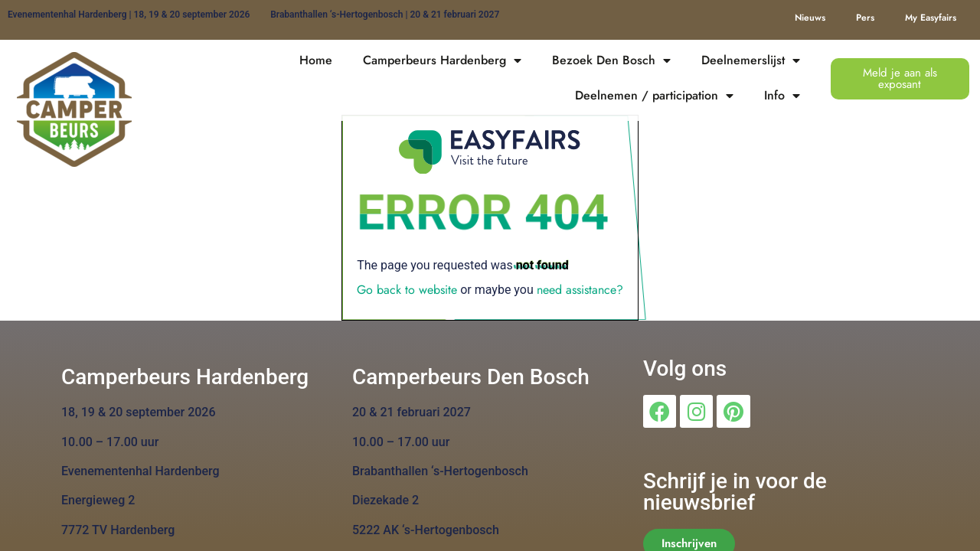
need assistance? (580, 290)
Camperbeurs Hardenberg (442, 60)
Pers (865, 18)
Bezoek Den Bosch (611, 60)
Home (316, 60)
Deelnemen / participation (654, 96)
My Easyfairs (931, 18)
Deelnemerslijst (751, 60)
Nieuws (810, 18)
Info (782, 96)
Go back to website (407, 290)
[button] (900, 79)
